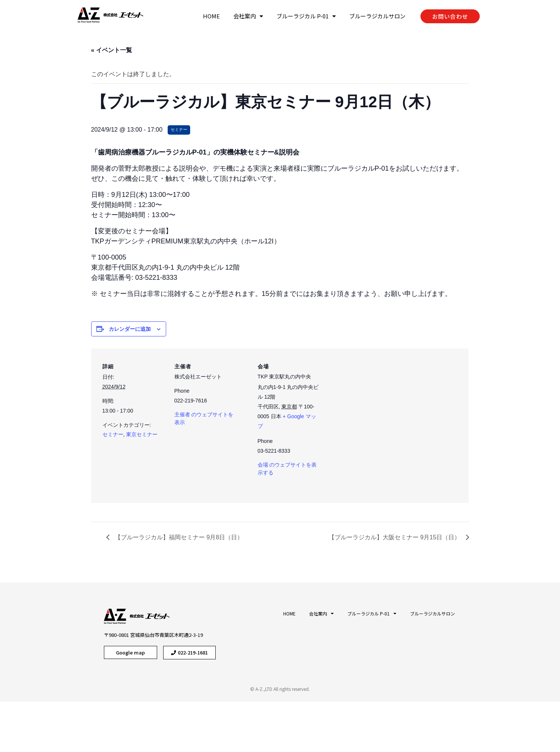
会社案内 (248, 16)
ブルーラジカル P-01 (306, 16)
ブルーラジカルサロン (377, 16)
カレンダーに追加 (130, 329)
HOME (211, 16)
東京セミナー (142, 434)
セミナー (113, 434)
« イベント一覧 (112, 50)
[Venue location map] (393, 426)
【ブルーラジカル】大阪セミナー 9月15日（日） (395, 537)
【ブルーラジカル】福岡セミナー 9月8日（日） (178, 537)
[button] (450, 16)
